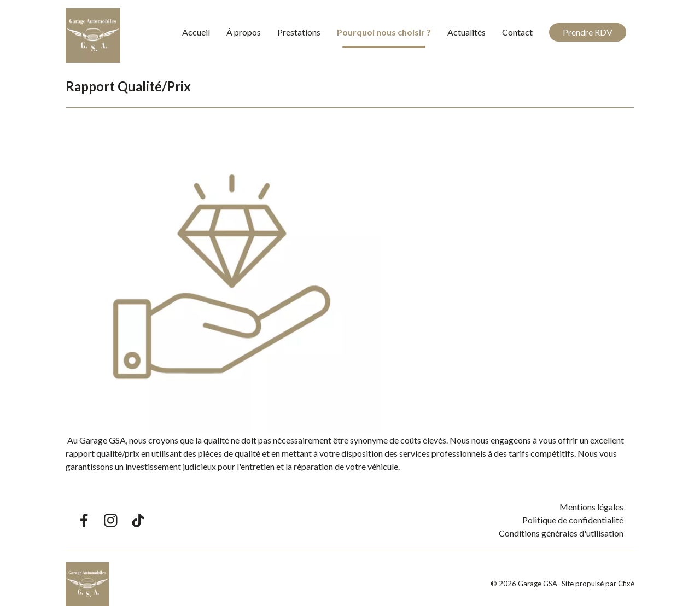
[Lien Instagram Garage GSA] (111, 520)
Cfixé (626, 584)
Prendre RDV (588, 32)
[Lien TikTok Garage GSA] (138, 520)
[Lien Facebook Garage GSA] (83, 520)
